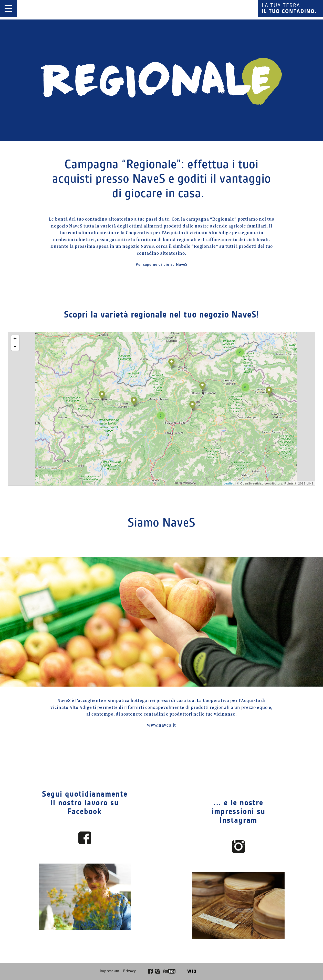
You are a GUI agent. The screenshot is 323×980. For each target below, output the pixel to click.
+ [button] (15, 339)
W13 (192, 971)
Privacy (130, 971)
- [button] (15, 347)
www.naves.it (161, 725)
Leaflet (229, 483)
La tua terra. (289, 8)
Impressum (110, 971)
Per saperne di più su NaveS (162, 265)
